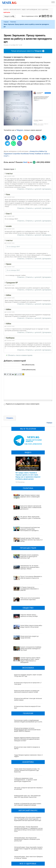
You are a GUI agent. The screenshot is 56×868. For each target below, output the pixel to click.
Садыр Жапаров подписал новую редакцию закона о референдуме (30, 496)
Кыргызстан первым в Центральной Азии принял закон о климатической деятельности (31, 507)
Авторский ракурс (15, 10)
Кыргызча (7, 12)
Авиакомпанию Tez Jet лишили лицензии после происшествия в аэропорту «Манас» (28, 566)
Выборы (6, 10)
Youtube (46, 16)
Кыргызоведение (32, 10)
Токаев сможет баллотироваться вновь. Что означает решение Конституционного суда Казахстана (27, 746)
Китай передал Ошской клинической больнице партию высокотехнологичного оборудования (28, 847)
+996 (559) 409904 (43, 162)
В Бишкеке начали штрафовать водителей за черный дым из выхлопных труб (29, 556)
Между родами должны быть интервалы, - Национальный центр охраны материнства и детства (27, 856)
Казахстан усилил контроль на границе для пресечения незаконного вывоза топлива (27, 667)
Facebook (43, 16)
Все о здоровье (43, 10)
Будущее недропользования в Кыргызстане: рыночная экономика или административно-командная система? (27, 715)
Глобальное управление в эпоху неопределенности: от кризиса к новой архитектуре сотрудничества (26, 756)
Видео (24, 10)
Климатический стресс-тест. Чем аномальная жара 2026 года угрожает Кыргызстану (27, 772)
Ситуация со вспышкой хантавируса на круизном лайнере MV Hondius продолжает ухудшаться (28, 864)
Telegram (51, 16)
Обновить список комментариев (20, 355)
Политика (13, 22)
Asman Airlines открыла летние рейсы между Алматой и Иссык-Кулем (27, 612)
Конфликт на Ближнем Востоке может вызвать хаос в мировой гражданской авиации (28, 780)
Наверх (49, 423)
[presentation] (20, 411)
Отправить (10, 418)
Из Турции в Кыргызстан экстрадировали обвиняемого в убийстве (26, 582)
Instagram (48, 16)
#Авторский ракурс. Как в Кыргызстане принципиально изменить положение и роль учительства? (27, 815)
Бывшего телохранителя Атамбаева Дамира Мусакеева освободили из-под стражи (27, 628)
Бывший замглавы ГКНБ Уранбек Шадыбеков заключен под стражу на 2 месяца (31, 540)
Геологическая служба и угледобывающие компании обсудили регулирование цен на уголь (28, 697)
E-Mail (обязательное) (29, 370)
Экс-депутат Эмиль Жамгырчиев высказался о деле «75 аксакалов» (31, 517)
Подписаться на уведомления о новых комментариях (23, 404)
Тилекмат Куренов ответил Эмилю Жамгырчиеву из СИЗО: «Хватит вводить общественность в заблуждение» (28, 637)
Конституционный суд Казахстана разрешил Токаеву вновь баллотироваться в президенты (30, 529)
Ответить (21, 189)
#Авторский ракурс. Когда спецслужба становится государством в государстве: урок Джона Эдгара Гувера (29, 824)
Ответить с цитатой (33, 189)
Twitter (40, 16)
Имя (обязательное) (28, 365)
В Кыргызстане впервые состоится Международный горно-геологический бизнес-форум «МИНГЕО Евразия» (28, 706)
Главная (6, 22)
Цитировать (47, 189)
